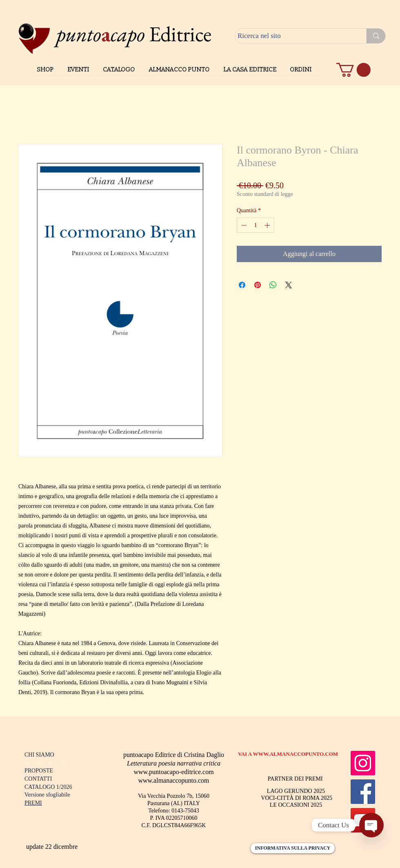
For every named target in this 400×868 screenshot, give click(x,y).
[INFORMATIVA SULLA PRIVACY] (293, 848)
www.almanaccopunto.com (173, 780)
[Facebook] (363, 792)
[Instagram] (363, 763)
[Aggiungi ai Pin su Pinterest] (258, 285)
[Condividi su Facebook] (242, 285)
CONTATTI (38, 779)
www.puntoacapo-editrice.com (173, 772)
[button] (353, 70)
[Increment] (268, 225)
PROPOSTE (39, 771)
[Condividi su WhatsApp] (273, 285)
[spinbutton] (256, 225)
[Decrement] (243, 225)
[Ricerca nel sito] (293, 36)
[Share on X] (289, 285)
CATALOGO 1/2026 (48, 787)
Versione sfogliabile (47, 795)
